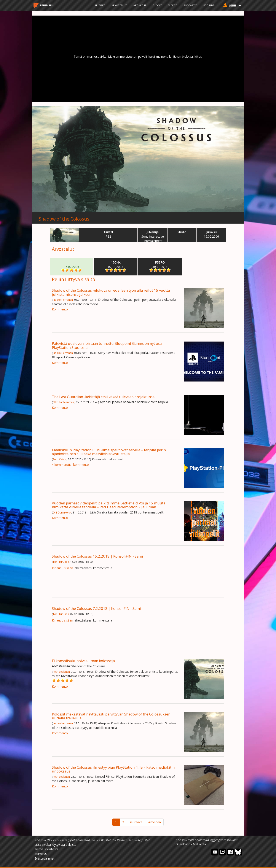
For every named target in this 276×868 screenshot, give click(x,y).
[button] (231, 6)
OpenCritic (183, 844)
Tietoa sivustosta (46, 849)
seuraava (136, 822)
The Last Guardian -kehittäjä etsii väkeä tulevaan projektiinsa (103, 397)
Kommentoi (60, 309)
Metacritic (200, 844)
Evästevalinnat (44, 858)
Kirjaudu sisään (62, 568)
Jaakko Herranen (63, 300)
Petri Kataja (60, 459)
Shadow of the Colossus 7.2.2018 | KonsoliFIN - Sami (96, 608)
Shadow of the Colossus (64, 219)
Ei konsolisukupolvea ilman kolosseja (83, 661)
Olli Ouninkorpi (62, 512)
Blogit (157, 5)
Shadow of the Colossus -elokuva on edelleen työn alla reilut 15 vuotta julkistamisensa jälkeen (111, 292)
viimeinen (154, 822)
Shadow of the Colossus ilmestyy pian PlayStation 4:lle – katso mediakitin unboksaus (113, 769)
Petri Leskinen (61, 672)
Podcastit (190, 5)
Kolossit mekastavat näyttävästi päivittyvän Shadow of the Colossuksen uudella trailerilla (111, 716)
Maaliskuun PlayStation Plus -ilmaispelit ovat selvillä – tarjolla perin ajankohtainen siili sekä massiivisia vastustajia (109, 452)
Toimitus (41, 854)
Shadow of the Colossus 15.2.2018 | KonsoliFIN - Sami (97, 556)
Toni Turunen (61, 562)
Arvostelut (119, 5)
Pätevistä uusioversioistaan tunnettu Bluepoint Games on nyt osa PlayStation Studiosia (107, 345)
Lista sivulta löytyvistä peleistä (55, 845)
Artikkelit (140, 5)
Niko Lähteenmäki (64, 402)
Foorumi (209, 5)
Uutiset (100, 5)
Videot (173, 5)
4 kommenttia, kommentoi (71, 465)
